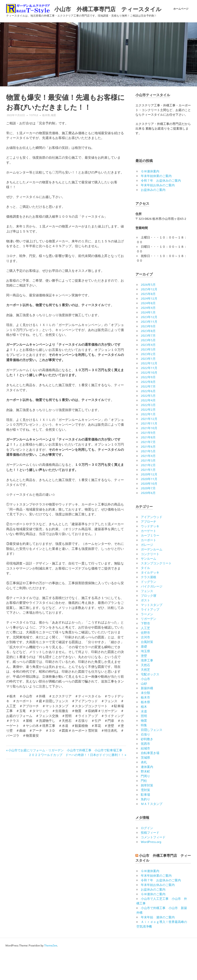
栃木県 (46, 142)
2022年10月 (149, 399)
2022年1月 (148, 441)
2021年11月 (149, 450)
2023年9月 (148, 353)
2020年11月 (149, 506)
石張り (145, 761)
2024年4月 (148, 335)
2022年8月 (148, 409)
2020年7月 (148, 515)
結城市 (145, 775)
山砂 (144, 710)
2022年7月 (148, 413)
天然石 (145, 692)
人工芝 (145, 655)
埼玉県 (145, 678)
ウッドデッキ (150, 553)
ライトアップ (150, 636)
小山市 (145, 706)
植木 (144, 734)
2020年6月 (148, 520)
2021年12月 (149, 446)
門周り (145, 803)
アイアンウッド (152, 544)
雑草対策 (147, 812)
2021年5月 (148, 478)
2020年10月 (149, 511)
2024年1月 (148, 339)
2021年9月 (148, 460)
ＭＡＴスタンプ (152, 831)
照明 (144, 743)
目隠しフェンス (152, 757)
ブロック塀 (149, 623)
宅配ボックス (150, 701)
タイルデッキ (150, 599)
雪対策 (145, 817)
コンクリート (150, 581)
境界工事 (147, 687)
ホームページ (181, 41)
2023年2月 (148, 381)
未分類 (145, 720)
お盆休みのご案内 (153, 217)
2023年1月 (148, 386)
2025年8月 (148, 321)
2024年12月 (149, 325)
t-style (34, 142)
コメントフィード (153, 864)
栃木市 (145, 724)
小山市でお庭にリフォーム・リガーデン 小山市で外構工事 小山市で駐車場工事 (65, 777)
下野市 (145, 650)
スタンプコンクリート (156, 590)
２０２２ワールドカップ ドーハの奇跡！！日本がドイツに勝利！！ (76, 782)
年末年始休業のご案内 (156, 203)
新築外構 (147, 715)
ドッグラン (149, 609)
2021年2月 (148, 492)
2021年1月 (148, 497)
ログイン (147, 855)
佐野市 (145, 660)
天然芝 (145, 697)
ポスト (145, 627)
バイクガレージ (152, 613)
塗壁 (144, 683)
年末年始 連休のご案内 (158, 944)
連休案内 (147, 794)
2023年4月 (148, 372)
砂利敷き (147, 766)
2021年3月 (148, 487)
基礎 (144, 673)
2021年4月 (148, 483)
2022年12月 (149, 390)
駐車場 (145, 822)
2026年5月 (148, 312)
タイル (145, 595)
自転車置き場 (150, 780)
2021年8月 (148, 464)
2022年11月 (149, 395)
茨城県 (145, 785)
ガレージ (147, 572)
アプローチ (149, 549)
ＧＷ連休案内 (150, 198)
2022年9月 (148, 404)
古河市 (145, 664)
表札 (144, 789)
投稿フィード (150, 860)
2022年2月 (148, 436)
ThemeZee (51, 972)
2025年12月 (149, 316)
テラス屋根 (149, 604)
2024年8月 (148, 330)
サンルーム (149, 586)
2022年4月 (148, 427)
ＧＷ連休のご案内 (153, 921)
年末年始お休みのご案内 (158, 212)
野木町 (145, 798)
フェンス (147, 618)
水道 (144, 738)
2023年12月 (149, 344)
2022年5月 (148, 423)
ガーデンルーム (152, 576)
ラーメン (147, 641)
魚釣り (145, 826)
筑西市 (145, 771)
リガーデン (149, 646)
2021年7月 (148, 469)
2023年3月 (148, 376)
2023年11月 (149, 349)
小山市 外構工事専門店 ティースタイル (76, 18)
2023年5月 (148, 367)
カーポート (149, 567)
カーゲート (149, 558)
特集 (144, 752)
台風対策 (147, 669)
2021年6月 (148, 474)
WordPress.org (151, 869)
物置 (53, 142)
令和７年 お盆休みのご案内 (161, 207)
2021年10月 (149, 455)
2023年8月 (148, 358)
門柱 (144, 808)
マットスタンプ (152, 632)
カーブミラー (150, 562)
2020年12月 (149, 501)
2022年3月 (148, 432)
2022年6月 (148, 418)
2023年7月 (148, 362)
